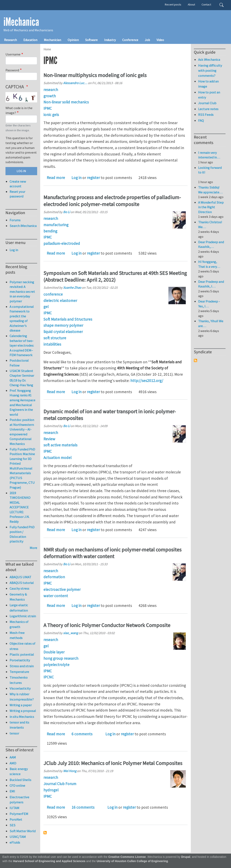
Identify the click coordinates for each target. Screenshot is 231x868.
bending (50, 231)
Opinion (73, 40)
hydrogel (51, 790)
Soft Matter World (23, 831)
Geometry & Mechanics (18, 597)
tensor (14, 733)
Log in (77, 178)
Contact (206, 4)
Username (13, 54)
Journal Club (207, 103)
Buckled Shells (20, 780)
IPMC (48, 108)
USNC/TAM (18, 837)
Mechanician (52, 40)
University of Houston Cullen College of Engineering (132, 861)
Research (10, 40)
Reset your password (17, 194)
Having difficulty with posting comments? (210, 71)
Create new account (18, 184)
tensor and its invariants (19, 725)
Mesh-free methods (17, 635)
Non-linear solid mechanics (66, 102)
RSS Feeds (206, 115)
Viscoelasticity (20, 688)
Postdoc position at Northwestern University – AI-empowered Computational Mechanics (22, 432)
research (51, 90)
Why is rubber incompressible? (22, 697)
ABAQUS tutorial (22, 583)
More (33, 548)
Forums (15, 220)
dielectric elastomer (60, 301)
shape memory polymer (63, 325)
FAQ (201, 120)
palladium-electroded (62, 243)
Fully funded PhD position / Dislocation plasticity (22, 534)
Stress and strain (22, 666)
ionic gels (51, 115)
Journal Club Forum (60, 784)
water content (56, 596)
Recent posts (173, 4)
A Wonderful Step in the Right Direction (211, 207)
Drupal (186, 857)
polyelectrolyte (56, 665)
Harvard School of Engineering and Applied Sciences (49, 861)
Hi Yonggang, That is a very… (209, 264)
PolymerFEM (19, 814)
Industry (110, 40)
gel (46, 307)
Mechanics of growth (19, 624)
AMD (13, 763)
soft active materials (60, 445)
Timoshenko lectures (19, 680)
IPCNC (49, 677)
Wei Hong (70, 771)
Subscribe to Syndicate (195, 360)
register (93, 178)
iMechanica (21, 22)
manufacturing (56, 225)
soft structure (55, 338)
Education (30, 40)
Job (147, 40)
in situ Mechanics (22, 717)
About (191, 4)
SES (12, 825)
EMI (12, 791)
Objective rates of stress (22, 646)
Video (160, 40)
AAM (13, 757)
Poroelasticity (20, 660)
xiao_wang (71, 633)
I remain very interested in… (209, 155)
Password (12, 70)
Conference (130, 40)
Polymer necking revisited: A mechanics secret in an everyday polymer (22, 292)
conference (53, 294)
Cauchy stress (19, 588)
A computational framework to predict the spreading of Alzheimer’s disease (22, 319)
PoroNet (16, 819)
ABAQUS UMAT (20, 577)
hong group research (61, 658)
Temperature (19, 672)
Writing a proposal (23, 711)
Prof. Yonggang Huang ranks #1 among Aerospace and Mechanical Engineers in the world (22, 403)
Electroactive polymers (19, 800)
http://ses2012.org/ (147, 381)
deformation (54, 577)
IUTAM (14, 808)
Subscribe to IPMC (45, 833)
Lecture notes (208, 109)
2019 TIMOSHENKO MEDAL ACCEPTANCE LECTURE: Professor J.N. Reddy (20, 507)
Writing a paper (21, 705)
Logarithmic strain (23, 616)
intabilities (52, 344)
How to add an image (208, 84)
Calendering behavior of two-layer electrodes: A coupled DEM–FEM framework (22, 345)
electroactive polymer (62, 589)
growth (50, 96)
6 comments (82, 734)
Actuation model (57, 458)
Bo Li (67, 212)
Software (91, 40)
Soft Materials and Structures (68, 319)
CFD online (17, 786)
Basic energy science (19, 771)
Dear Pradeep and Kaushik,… (211, 244)
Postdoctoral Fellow (19, 363)
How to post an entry (209, 95)
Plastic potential (22, 654)
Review (49, 439)
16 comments (83, 807)
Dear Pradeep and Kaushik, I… (211, 284)
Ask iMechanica (209, 60)
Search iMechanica (23, 226)
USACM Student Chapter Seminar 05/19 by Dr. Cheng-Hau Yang (22, 378)
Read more (56, 178)
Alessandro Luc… (75, 83)
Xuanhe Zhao (72, 288)
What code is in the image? (19, 110)
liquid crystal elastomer (63, 332)
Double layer (54, 652)
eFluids (15, 842)
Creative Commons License (127, 857)
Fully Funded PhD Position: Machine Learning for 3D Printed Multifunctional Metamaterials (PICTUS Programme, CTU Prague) (22, 468)
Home (47, 49)
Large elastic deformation (19, 608)
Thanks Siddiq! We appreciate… (210, 190)
